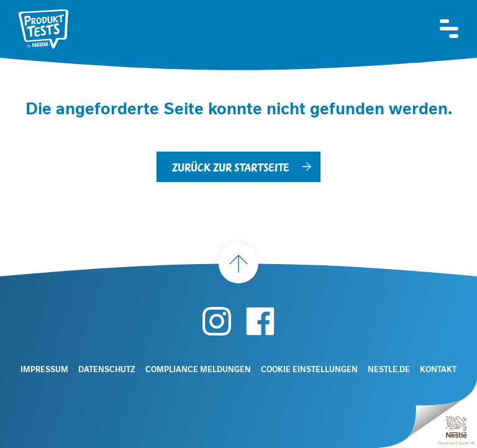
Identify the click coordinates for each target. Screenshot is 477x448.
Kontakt (438, 370)
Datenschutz (107, 370)
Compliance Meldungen (198, 370)
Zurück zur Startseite (231, 167)
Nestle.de (389, 370)
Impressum (44, 370)
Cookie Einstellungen (309, 370)
